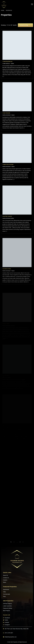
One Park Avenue (7, 223)
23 (20, 542)
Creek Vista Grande (8, 170)
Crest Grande (6, 116)
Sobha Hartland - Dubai (8, 118)
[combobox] (25, 25)
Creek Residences (7, 62)
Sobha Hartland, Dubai (8, 225)
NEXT (23, 542)
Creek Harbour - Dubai (8, 64)
